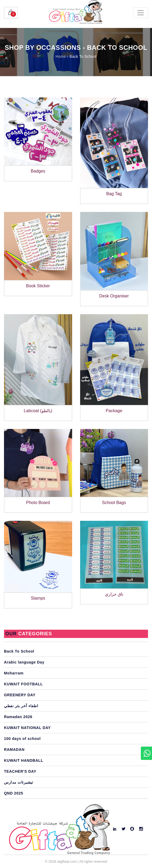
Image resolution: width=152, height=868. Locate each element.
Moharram (14, 673)
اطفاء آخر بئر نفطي (21, 706)
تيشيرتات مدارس (19, 782)
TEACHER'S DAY (20, 771)
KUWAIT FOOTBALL (23, 684)
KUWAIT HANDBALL (24, 760)
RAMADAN (14, 750)
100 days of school (22, 739)
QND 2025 (14, 793)
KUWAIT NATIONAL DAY (27, 728)
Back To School (83, 56)
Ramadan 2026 (18, 717)
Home (61, 56)
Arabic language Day (24, 662)
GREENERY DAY (20, 695)
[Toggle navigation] (141, 13)
